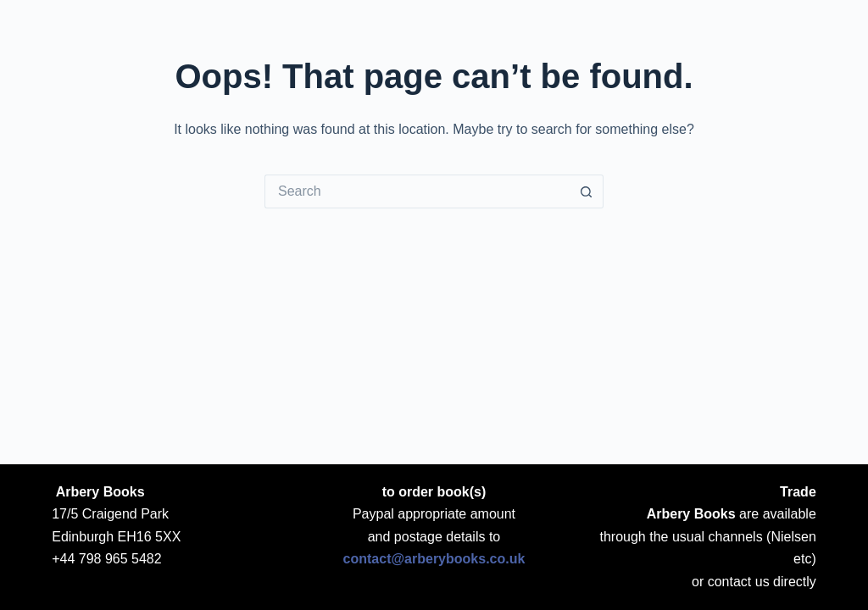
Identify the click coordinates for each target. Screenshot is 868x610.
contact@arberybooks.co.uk (434, 559)
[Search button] (587, 191)
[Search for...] (417, 191)
